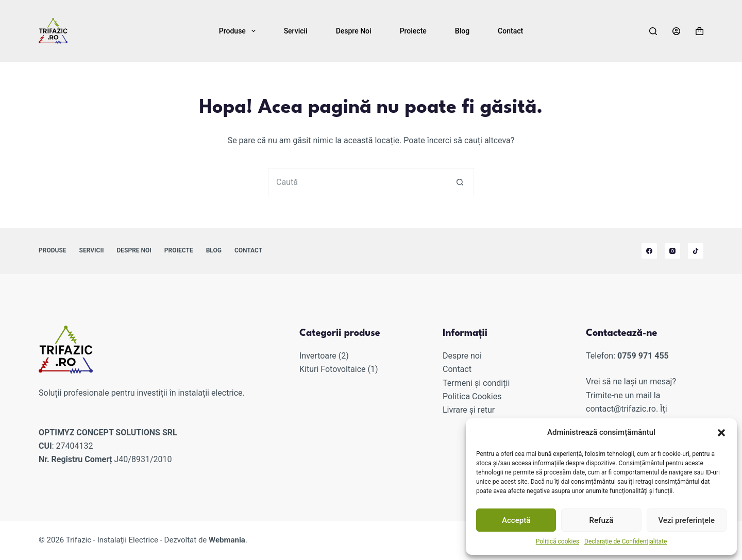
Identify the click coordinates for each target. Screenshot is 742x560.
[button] (721, 433)
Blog (462, 31)
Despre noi (354, 31)
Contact (510, 31)
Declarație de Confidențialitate (626, 541)
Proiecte (413, 31)
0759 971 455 (643, 356)
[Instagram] (672, 251)
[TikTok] (696, 251)
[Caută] (653, 31)
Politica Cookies (472, 396)
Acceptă (516, 520)
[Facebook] (649, 251)
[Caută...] (357, 182)
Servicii (296, 31)
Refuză (602, 520)
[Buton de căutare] (460, 182)
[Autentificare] (676, 31)
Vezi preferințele (687, 520)
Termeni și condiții (476, 383)
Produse (239, 31)
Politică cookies (558, 541)
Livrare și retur (469, 410)
